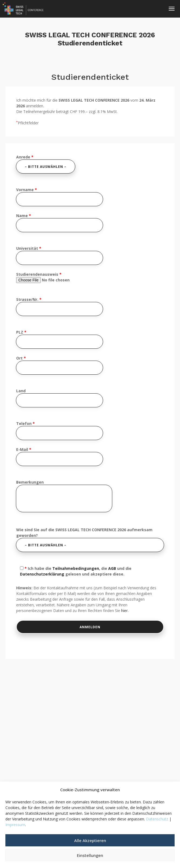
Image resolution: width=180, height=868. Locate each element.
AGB (112, 568)
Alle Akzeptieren (90, 840)
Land (60, 398)
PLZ (60, 339)
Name (60, 222)
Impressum (15, 825)
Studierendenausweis (53, 277)
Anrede (46, 164)
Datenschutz (157, 819)
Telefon (60, 430)
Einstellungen (90, 855)
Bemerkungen (64, 496)
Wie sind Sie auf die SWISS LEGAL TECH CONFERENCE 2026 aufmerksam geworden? (90, 539)
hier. (125, 611)
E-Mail (60, 456)
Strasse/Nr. (60, 306)
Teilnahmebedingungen (76, 568)
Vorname (60, 197)
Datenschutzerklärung (42, 574)
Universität (60, 255)
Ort (60, 365)
